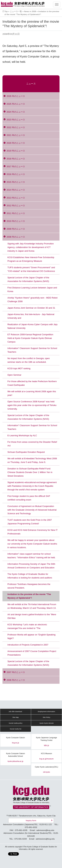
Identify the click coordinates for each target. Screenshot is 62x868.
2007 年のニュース (16, 672)
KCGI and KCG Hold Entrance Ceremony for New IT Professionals (32, 532)
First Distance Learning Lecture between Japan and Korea (32, 289)
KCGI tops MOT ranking (19, 368)
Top (6, 11)
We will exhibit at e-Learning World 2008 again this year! (32, 393)
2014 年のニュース (16, 190)
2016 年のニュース (16, 174)
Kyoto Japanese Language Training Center (47, 739)
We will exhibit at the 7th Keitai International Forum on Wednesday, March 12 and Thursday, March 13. (32, 606)
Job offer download (15, 712)
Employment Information (46, 712)
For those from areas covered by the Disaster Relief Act (32, 444)
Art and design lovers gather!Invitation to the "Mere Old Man (32, 616)
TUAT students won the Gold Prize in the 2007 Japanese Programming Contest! (30, 522)
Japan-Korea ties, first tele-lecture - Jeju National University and (31, 316)
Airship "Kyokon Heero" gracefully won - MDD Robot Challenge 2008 (32, 300)
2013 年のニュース (16, 198)
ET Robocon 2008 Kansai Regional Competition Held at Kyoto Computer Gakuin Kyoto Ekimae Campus (30, 338)
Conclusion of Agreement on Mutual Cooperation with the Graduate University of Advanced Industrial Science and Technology (32, 510)
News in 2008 (30, 11)
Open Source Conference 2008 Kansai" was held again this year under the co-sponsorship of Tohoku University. (32, 405)
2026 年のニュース (16, 96)
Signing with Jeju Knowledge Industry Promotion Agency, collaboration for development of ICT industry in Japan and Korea (31, 247)
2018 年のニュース (16, 159)
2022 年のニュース (16, 127)
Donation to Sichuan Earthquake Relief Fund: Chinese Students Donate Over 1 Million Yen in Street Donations (30, 472)
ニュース (31, 84)
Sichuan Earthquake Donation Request (26, 452)
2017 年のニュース (16, 166)
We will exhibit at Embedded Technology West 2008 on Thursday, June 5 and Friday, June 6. (32, 460)
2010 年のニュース (16, 221)
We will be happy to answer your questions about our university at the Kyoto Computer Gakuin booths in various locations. (32, 544)
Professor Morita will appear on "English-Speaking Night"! (31, 636)
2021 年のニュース (16, 135)
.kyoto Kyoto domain (46, 723)
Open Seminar (14, 375)
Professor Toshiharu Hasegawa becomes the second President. (29, 586)
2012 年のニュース (16, 206)
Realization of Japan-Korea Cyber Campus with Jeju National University (32, 326)
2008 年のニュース (16, 237)
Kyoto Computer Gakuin (16, 738)
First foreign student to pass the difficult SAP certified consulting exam (29, 498)
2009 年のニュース (16, 229)
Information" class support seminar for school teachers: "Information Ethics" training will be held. (31, 556)
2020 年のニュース (16, 143)
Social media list (16, 729)
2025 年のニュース (16, 104)
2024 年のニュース (16, 112)
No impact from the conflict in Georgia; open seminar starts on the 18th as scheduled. (29, 360)
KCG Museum (47, 754)
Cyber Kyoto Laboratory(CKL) (46, 767)
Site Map (16, 717)
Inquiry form (31, 820)
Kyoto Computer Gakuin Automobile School (16, 755)
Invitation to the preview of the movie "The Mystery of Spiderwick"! (29, 596)
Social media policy (16, 723)
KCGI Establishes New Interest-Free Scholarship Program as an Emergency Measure (31, 259)
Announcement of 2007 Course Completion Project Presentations (32, 653)
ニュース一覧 (16, 11)
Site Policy (46, 717)
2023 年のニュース (16, 120)
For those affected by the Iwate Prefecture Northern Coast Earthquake (32, 383)
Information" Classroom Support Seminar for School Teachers (32, 350)
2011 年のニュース (16, 213)
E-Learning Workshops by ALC (22, 435)
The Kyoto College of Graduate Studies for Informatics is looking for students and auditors (30, 576)
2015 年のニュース (16, 182)
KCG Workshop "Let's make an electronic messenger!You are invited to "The (27, 626)
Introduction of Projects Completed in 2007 (28, 645)
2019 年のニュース (16, 151)
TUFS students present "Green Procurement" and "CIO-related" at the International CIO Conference (31, 269)
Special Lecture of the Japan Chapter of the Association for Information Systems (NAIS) (28, 279)
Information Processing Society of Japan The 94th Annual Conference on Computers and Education (31, 566)
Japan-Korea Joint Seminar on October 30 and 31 (31, 308)
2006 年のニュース (16, 680)
